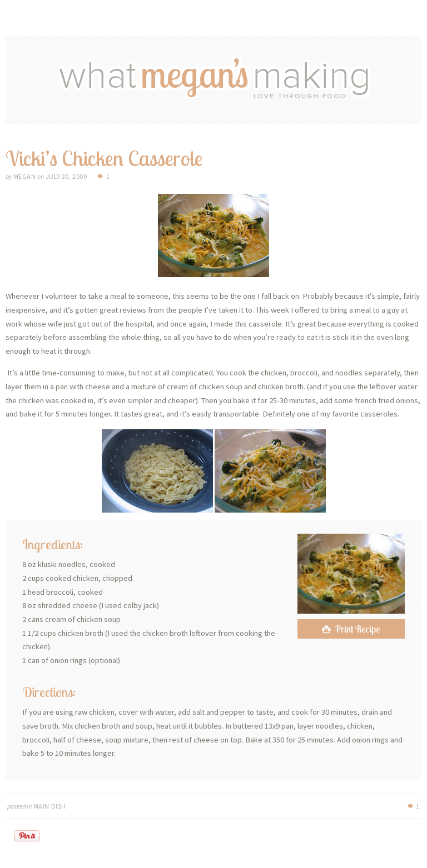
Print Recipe (358, 629)
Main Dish (50, 806)
